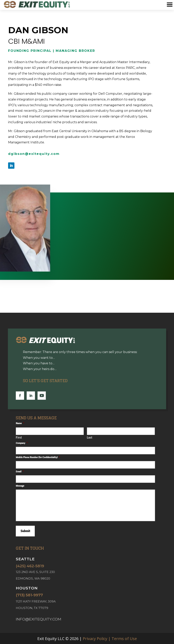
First (19, 437)
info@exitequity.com (39, 619)
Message (20, 486)
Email (21, 471)
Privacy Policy (95, 639)
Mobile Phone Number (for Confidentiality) (39, 457)
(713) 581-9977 (29, 595)
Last (90, 437)
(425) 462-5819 (30, 566)
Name (21, 423)
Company (22, 443)
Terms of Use (124, 639)
